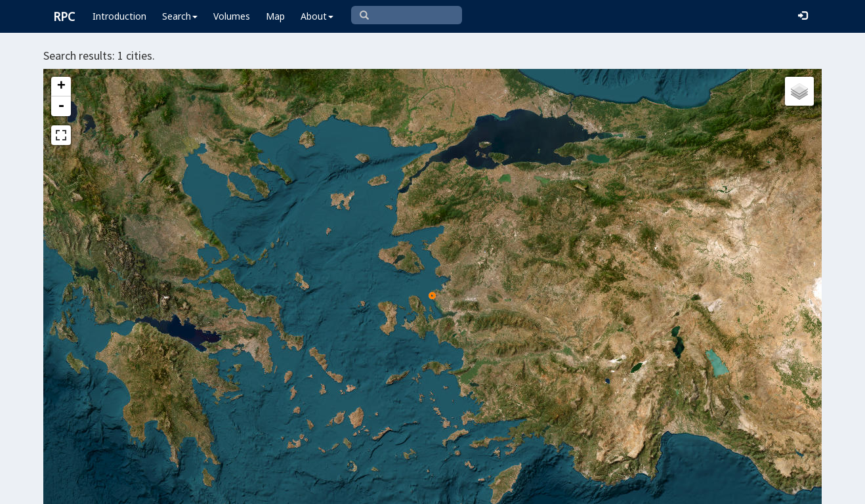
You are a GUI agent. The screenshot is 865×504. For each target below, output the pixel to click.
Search (180, 16)
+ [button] (61, 87)
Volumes (232, 16)
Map (275, 16)
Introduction (119, 16)
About (317, 16)
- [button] (61, 106)
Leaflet (349, 488)
